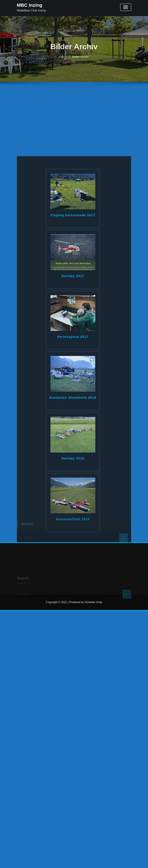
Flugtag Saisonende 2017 (73, 280)
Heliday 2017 (73, 341)
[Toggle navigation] (126, 7)
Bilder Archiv (80, 60)
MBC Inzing (29, 5)
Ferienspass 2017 (73, 401)
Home (64, 60)
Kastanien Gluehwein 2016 (73, 462)
